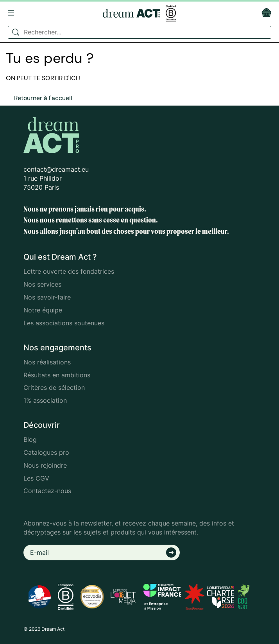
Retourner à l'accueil (43, 98)
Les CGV (36, 478)
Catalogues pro (46, 452)
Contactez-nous (47, 491)
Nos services (42, 284)
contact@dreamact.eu (56, 169)
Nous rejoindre (45, 465)
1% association (45, 400)
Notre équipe (43, 310)
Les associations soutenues (64, 323)
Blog (30, 439)
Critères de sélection (54, 387)
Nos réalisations (47, 362)
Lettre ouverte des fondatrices (69, 271)
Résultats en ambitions (57, 375)
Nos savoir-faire (47, 297)
